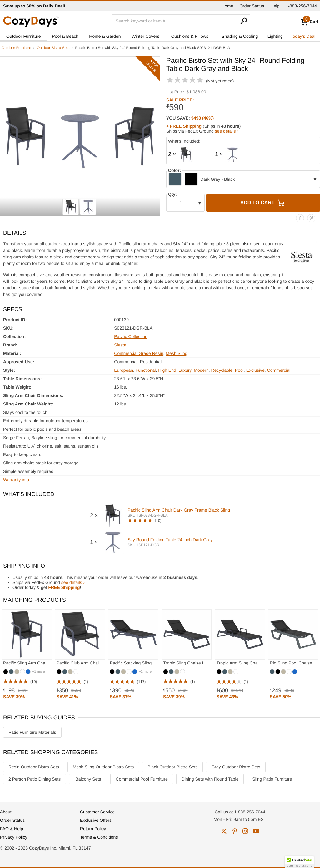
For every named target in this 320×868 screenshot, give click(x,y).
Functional (146, 370)
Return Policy (93, 829)
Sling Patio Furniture (272, 779)
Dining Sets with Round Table (210, 779)
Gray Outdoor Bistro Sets (236, 767)
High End (167, 370)
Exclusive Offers (96, 820)
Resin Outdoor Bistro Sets (34, 767)
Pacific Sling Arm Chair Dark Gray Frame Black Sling (179, 510)
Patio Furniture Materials (32, 732)
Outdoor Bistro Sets (53, 48)
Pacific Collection (131, 336)
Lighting (275, 36)
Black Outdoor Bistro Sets (172, 767)
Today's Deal (303, 36)
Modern (201, 370)
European (124, 370)
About (6, 812)
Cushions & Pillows (190, 36)
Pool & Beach (65, 36)
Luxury (185, 370)
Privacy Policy (14, 837)
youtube (256, 831)
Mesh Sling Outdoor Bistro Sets (103, 767)
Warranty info (16, 480)
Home (227, 6)
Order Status (252, 6)
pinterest (235, 831)
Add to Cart (263, 203)
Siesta (120, 345)
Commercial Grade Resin (139, 353)
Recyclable (222, 370)
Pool (239, 370)
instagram (245, 831)
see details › (227, 131)
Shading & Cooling (240, 36)
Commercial (279, 370)
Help (275, 6)
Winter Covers (145, 36)
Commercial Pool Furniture (142, 779)
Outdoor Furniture (24, 36)
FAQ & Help (12, 829)
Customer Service (97, 812)
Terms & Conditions (99, 837)
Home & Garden (105, 36)
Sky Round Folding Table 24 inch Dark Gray (170, 540)
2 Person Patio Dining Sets (35, 779)
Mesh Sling (176, 353)
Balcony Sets (88, 779)
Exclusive (255, 370)
